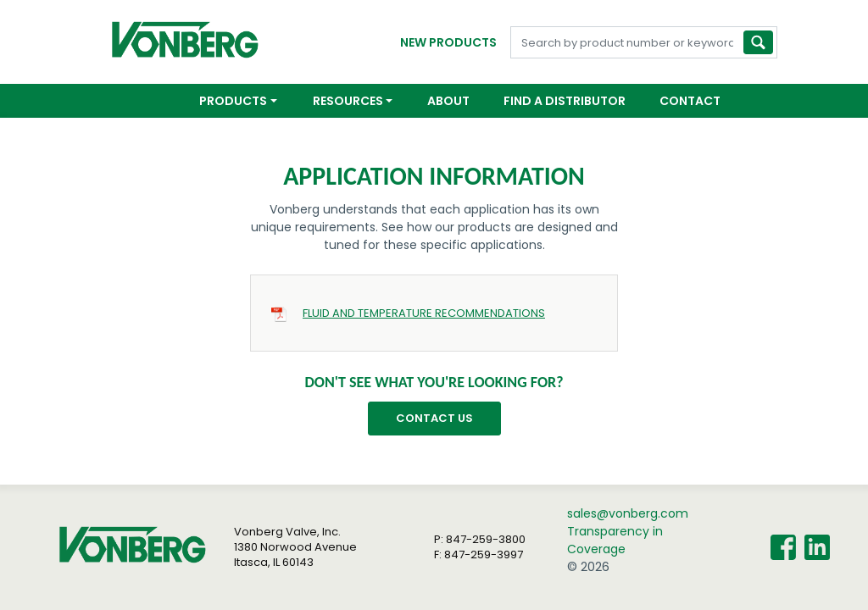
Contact (690, 101)
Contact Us (434, 418)
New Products (448, 42)
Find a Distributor (565, 101)
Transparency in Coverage (615, 540)
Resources (348, 101)
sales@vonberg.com (628, 513)
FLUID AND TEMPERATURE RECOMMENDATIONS (424, 313)
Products (233, 101)
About (448, 101)
